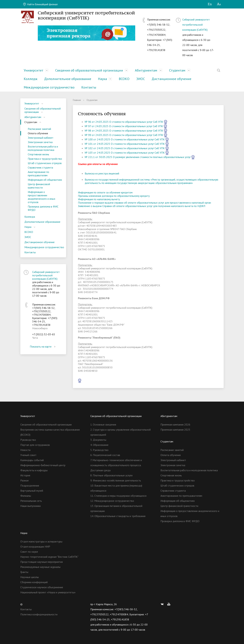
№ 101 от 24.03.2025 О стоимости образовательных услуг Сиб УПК (125, 144)
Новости (25, 450)
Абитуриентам (146, 70)
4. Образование (99, 445)
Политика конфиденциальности (39, 614)
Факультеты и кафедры (34, 470)
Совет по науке (29, 552)
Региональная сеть (31, 501)
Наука (102, 79)
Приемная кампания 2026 (175, 424)
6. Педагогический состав (105, 455)
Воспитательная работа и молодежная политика (43, 148)
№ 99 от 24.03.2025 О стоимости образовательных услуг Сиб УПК (124, 135)
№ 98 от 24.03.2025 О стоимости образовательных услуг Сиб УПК (124, 131)
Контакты (89, 87)
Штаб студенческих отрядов (45, 163)
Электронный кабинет (41, 138)
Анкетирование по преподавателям (38, 174)
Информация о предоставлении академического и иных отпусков (42, 197)
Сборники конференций (34, 582)
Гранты (24, 572)
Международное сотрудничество (49, 87)
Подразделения (30, 486)
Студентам (177, 70)
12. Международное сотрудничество (112, 501)
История (25, 475)
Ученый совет (28, 455)
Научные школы (30, 577)
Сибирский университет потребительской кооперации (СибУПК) (196, 25)
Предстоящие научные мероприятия (42, 562)
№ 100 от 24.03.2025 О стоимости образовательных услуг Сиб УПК (125, 139)
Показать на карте (43, 346)
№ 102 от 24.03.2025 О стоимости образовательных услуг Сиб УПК (125, 148)
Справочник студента (40, 167)
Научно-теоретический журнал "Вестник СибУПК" (49, 557)
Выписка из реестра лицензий (102, 173)
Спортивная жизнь (38, 154)
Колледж (31, 79)
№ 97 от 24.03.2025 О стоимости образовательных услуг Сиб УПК (124, 126)
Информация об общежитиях (45, 180)
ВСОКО (124, 79)
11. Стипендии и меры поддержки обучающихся (118, 496)
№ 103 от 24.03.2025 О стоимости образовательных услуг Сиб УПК (125, 153)
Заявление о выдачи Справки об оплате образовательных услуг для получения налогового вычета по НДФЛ (142, 206)
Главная (77, 100)
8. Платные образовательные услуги (111, 475)
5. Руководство (99, 450)
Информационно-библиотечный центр (43, 465)
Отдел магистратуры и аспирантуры (41, 541)
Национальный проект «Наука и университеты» (48, 592)
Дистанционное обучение (171, 79)
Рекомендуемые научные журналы (40, 567)
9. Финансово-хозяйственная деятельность (116, 480)
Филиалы (26, 496)
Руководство (28, 440)
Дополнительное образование (68, 79)
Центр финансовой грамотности (39, 186)
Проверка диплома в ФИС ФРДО (43, 208)
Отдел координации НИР (35, 547)
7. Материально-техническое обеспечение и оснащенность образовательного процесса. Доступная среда (116, 465)
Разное (24, 480)
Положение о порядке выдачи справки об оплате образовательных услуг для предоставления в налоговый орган (144, 203)
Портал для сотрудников (35, 445)
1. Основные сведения (103, 424)
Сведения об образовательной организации (89, 70)
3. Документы (98, 440)
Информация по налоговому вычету (99, 199)
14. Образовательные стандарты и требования (118, 516)
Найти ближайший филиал (40, 4)
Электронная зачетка (40, 142)
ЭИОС (141, 79)
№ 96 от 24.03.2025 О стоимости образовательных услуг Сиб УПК (124, 122)
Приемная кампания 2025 (175, 430)
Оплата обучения (38, 133)
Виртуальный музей (32, 491)
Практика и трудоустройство (45, 159)
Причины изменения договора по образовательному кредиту (114, 196)
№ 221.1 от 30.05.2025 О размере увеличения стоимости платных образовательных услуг (138, 157)
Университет (34, 70)
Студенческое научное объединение (42, 587)
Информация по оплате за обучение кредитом (105, 192)
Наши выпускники (30, 506)
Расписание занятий (39, 129)
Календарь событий (32, 460)
